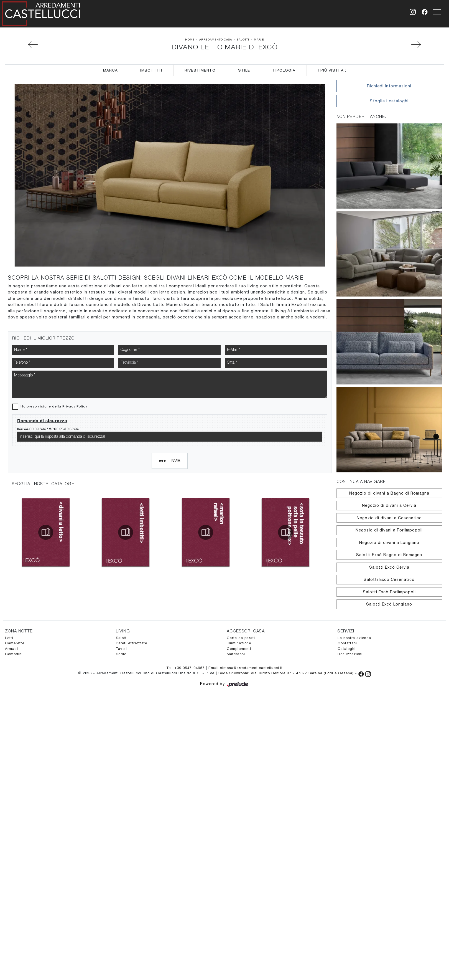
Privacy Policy (75, 331)
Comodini (14, 654)
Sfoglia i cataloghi (389, 101)
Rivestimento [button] (200, 70)
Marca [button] (110, 70)
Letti (9, 638)
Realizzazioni (350, 654)
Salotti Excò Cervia (389, 567)
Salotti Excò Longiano (389, 604)
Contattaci (347, 643)
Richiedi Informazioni (389, 86)
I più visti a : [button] (332, 70)
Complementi (239, 649)
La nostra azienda (354, 638)
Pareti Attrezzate (132, 643)
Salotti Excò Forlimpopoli (389, 592)
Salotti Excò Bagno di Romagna (389, 555)
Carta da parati (241, 638)
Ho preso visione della (54, 331)
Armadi (12, 649)
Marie (259, 39)
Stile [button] (244, 70)
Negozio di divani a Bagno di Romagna (389, 493)
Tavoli (121, 649)
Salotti (243, 39)
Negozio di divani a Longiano (389, 543)
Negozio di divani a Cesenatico (389, 518)
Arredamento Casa (216, 39)
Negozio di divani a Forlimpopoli (389, 530)
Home (190, 39)
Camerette (15, 643)
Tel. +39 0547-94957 (186, 668)
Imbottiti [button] (151, 70)
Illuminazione (239, 643)
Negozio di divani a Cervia (389, 505)
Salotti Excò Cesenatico (389, 579)
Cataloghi (347, 649)
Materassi (236, 654)
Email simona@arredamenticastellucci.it (246, 668)
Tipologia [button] (284, 70)
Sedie (121, 654)
